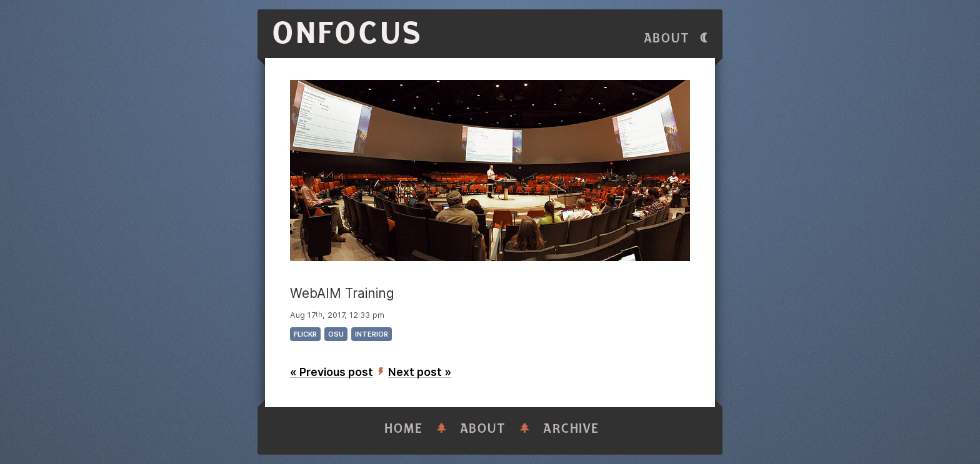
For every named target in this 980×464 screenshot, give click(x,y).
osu (336, 334)
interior (372, 334)
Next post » (420, 372)
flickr (305, 334)
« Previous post (332, 372)
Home (404, 429)
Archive (571, 429)
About (667, 38)
